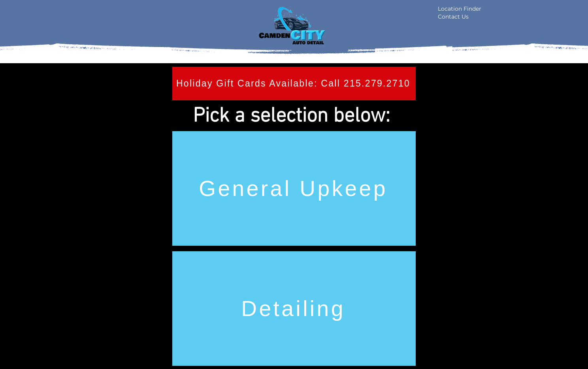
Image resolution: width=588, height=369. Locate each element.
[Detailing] (294, 309)
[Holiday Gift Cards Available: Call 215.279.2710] (294, 84)
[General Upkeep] (294, 188)
